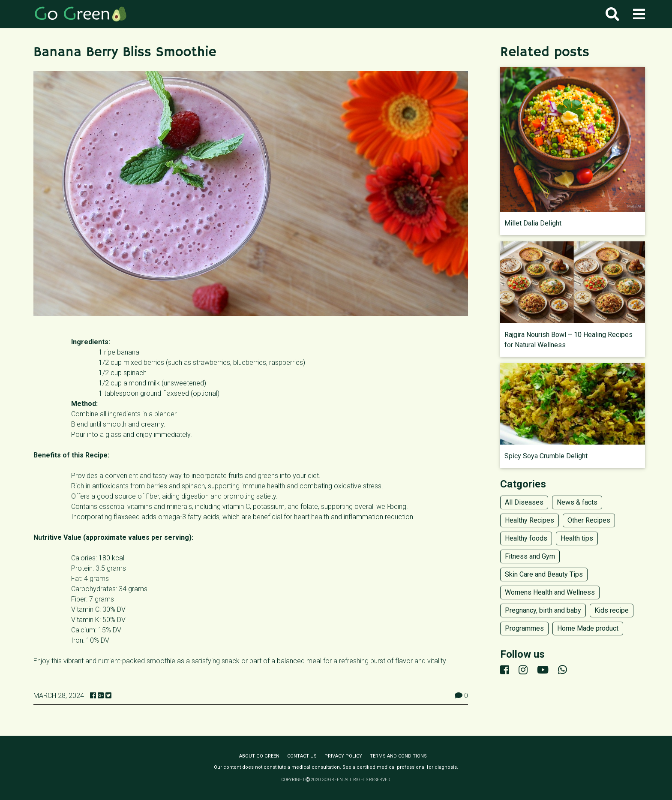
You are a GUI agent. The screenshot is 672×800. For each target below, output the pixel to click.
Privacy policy (343, 756)
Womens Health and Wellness (550, 592)
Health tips (577, 538)
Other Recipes (589, 520)
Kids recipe (612, 610)
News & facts (577, 502)
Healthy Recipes (529, 520)
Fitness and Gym (530, 556)
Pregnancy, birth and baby (543, 610)
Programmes (524, 628)
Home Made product (588, 628)
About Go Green (259, 756)
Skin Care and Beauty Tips (544, 574)
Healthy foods (526, 538)
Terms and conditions (398, 756)
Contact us (302, 756)
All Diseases (524, 502)
